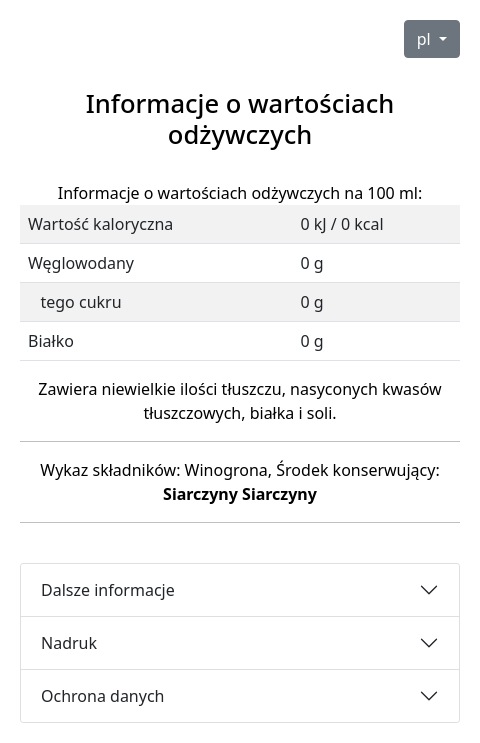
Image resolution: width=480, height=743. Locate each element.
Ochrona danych (103, 696)
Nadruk (69, 643)
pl (426, 39)
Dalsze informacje (108, 590)
